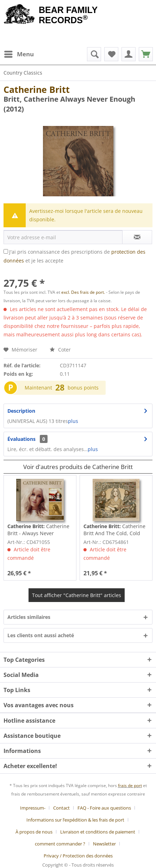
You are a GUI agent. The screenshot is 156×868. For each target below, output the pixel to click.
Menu (19, 53)
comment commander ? (60, 844)
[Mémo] (111, 54)
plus (73, 421)
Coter (60, 350)
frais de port (130, 785)
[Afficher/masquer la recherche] (94, 54)
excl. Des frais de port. (84, 292)
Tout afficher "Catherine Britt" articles (77, 595)
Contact (61, 808)
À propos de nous (34, 832)
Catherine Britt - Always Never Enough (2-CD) (38, 530)
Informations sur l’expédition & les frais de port (75, 820)
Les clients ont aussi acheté (41, 635)
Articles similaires (29, 617)
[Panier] (146, 54)
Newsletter (104, 844)
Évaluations (21, 439)
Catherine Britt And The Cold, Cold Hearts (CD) (114, 530)
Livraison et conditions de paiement (98, 832)
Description (21, 411)
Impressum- (33, 808)
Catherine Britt (37, 89)
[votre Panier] (129, 54)
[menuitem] (19, 54)
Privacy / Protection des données (78, 856)
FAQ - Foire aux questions (104, 808)
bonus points (83, 388)
